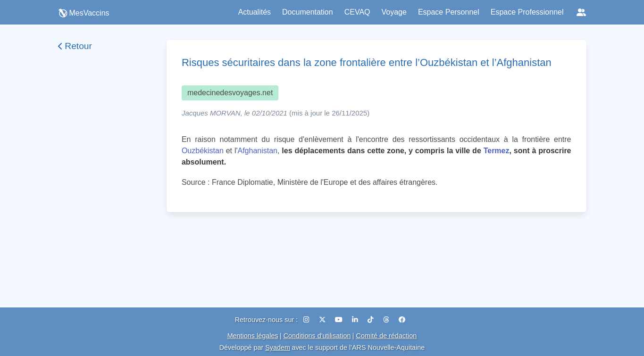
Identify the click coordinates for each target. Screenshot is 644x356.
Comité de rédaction (387, 336)
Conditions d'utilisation (317, 336)
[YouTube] (340, 320)
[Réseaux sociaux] (581, 12)
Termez (497, 151)
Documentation (308, 12)
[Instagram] (307, 320)
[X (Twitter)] (323, 320)
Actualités (255, 12)
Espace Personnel (449, 12)
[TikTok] (372, 320)
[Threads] (387, 320)
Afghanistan (258, 151)
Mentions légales (253, 336)
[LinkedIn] (356, 320)
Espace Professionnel (527, 12)
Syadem (278, 348)
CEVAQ (357, 12)
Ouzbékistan (203, 151)
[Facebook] (402, 320)
